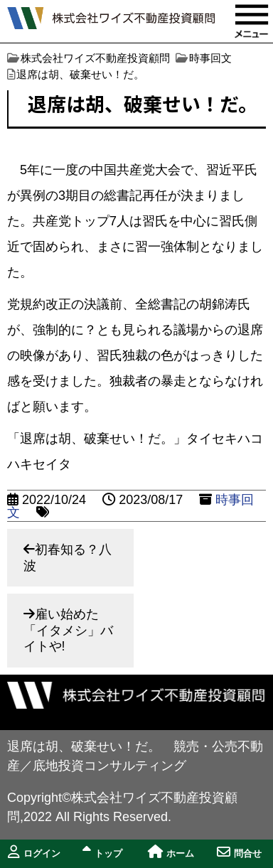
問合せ (239, 852)
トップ (102, 852)
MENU (252, 21)
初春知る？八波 (68, 558)
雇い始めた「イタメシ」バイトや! (68, 630)
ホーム (171, 852)
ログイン (34, 852)
